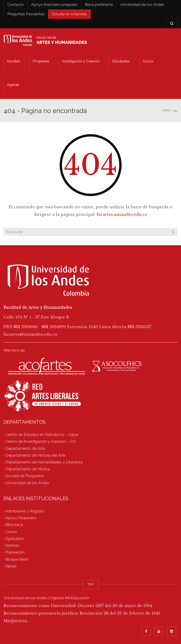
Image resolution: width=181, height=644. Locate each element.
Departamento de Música (28, 469)
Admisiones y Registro (25, 511)
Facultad (13, 61)
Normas (12, 546)
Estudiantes (121, 61)
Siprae (11, 566)
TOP (91, 584)
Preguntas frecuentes (26, 14)
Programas (41, 61)
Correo (11, 532)
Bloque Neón (17, 559)
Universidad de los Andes (142, 5)
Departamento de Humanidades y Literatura (44, 462)
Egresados (15, 539)
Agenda (13, 85)
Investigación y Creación (81, 61)
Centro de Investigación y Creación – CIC (41, 442)
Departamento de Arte (25, 449)
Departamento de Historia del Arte (35, 455)
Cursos (148, 61)
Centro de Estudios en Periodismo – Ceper (42, 435)
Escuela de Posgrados (25, 476)
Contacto (16, 5)
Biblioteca (14, 525)
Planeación (15, 553)
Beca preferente (99, 5)
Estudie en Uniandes (69, 14)
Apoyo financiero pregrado (54, 5)
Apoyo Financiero (21, 518)
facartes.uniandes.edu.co (122, 214)
